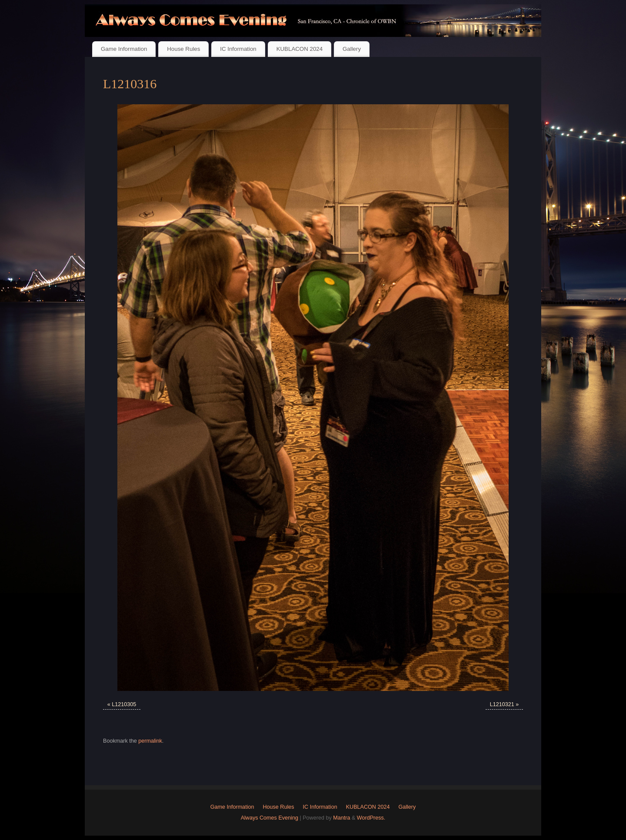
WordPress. (371, 818)
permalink (150, 741)
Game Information (124, 49)
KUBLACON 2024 (300, 49)
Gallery (352, 49)
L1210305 (124, 704)
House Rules (183, 49)
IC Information (238, 49)
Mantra (341, 818)
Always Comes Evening (270, 818)
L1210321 (502, 704)
